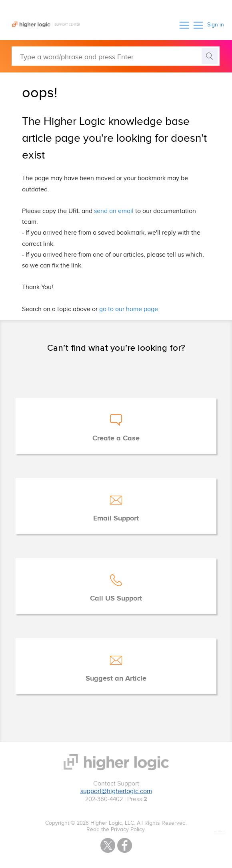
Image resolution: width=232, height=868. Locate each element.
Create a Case (116, 438)
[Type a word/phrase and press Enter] (116, 56)
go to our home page (129, 309)
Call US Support (116, 599)
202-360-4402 (104, 799)
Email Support (116, 518)
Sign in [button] (216, 25)
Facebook (125, 845)
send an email (114, 211)
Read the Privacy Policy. (116, 830)
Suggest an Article (116, 679)
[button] (184, 25)
